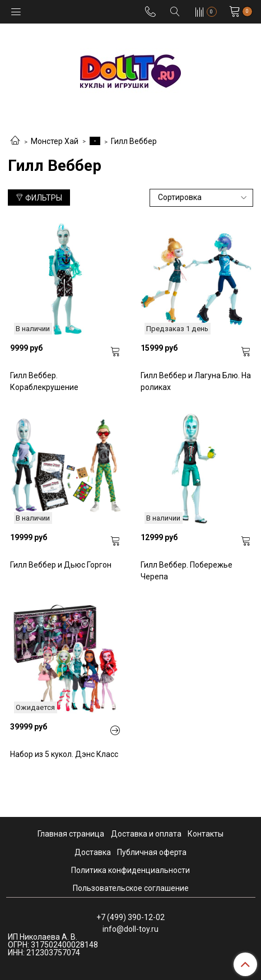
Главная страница (71, 834)
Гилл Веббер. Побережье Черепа (187, 571)
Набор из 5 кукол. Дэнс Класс (64, 754)
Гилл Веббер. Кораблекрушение (44, 381)
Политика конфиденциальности (130, 870)
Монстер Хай (55, 141)
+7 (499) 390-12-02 (130, 917)
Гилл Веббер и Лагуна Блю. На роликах (196, 381)
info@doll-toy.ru (130, 929)
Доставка (93, 852)
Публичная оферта (152, 852)
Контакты (206, 834)
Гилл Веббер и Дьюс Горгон (61, 565)
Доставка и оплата (146, 834)
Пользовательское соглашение (131, 888)
